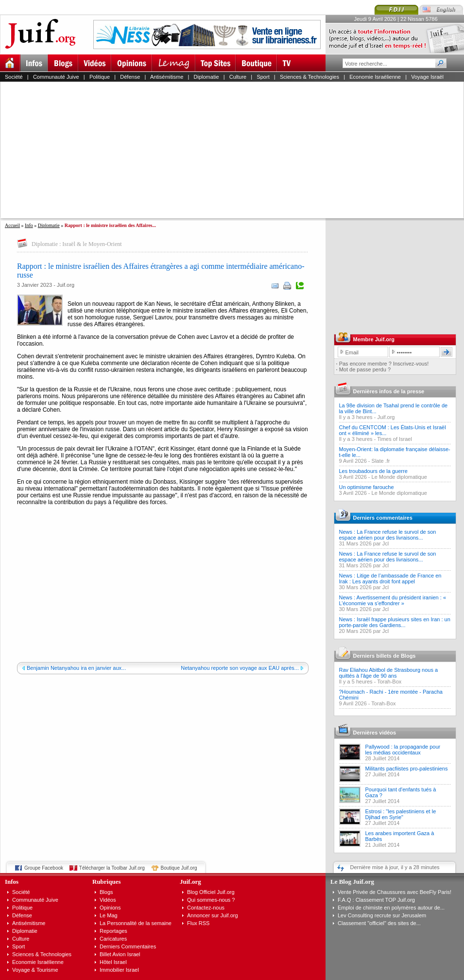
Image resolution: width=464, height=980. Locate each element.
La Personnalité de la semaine (136, 923)
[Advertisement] (187, 150)
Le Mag (109, 915)
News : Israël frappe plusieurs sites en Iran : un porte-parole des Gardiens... (395, 622)
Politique (100, 77)
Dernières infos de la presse (389, 391)
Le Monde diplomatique (399, 477)
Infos (12, 882)
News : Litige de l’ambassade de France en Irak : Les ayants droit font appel (390, 578)
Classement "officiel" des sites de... (379, 923)
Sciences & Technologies (309, 77)
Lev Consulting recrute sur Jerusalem (382, 915)
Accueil (12, 225)
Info (29, 225)
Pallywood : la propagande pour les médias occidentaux (403, 750)
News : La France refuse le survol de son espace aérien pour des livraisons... (388, 535)
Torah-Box (389, 682)
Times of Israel (395, 439)
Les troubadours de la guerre (373, 471)
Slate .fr (381, 461)
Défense (130, 77)
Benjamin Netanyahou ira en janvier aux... (76, 668)
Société (14, 77)
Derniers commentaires (383, 518)
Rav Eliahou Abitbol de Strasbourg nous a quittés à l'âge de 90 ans (389, 673)
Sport (263, 77)
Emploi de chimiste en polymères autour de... (391, 908)
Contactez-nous (206, 908)
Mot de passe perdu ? (365, 369)
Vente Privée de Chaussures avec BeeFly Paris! (395, 892)
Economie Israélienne (375, 77)
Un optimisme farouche (367, 487)
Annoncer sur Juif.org (213, 915)
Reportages (113, 931)
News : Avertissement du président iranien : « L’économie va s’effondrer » (393, 600)
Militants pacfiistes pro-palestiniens (407, 769)
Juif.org (386, 417)
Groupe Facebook (44, 868)
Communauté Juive (56, 77)
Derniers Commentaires (128, 946)
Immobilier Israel (119, 970)
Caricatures (113, 939)
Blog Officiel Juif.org (211, 892)
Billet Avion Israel (120, 954)
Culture (238, 77)
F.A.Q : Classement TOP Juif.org (376, 900)
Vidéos (108, 900)
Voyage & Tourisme (35, 970)
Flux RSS (198, 923)
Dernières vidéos (375, 733)
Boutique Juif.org (179, 868)
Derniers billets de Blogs (385, 656)
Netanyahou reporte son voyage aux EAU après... (240, 668)
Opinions (110, 908)
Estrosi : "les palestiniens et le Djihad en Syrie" (401, 814)
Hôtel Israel (113, 962)
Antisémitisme (167, 77)
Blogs (106, 892)
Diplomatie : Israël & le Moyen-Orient (77, 244)
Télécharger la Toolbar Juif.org (112, 868)
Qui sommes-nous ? (211, 900)
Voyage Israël (427, 77)
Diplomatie (206, 77)
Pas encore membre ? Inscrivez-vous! (384, 364)
